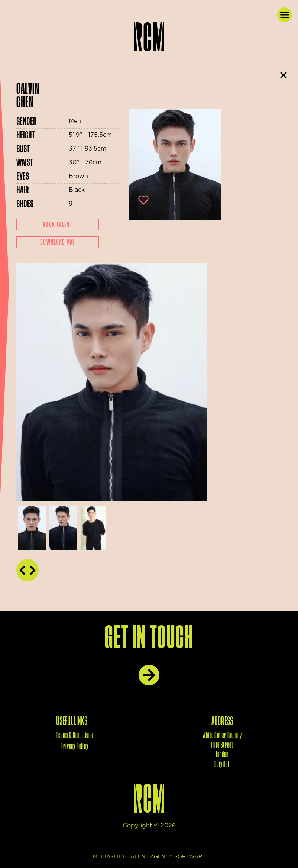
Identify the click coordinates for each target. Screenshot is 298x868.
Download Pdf (58, 242)
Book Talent (58, 225)
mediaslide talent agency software (149, 857)
